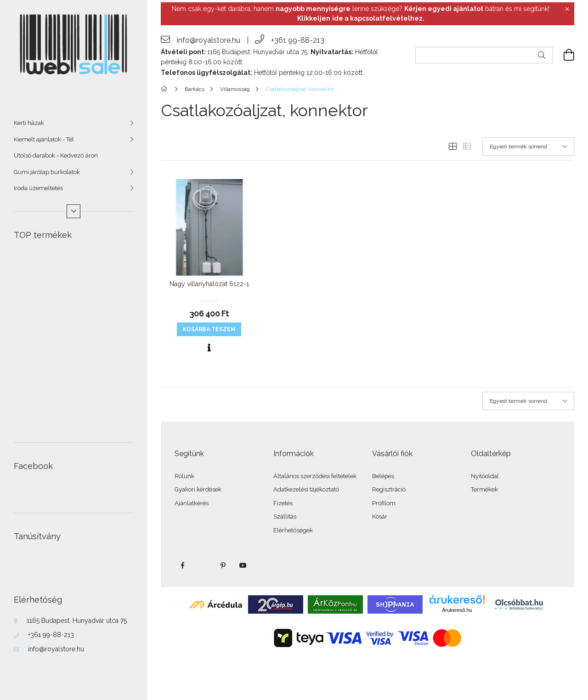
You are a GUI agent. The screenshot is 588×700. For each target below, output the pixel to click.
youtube (243, 565)
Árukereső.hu (457, 610)
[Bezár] (567, 9)
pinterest (223, 565)
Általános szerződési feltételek (315, 476)
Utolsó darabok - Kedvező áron (56, 155)
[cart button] (564, 55)
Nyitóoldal (485, 476)
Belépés (383, 476)
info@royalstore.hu (56, 649)
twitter (203, 565)
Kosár (380, 517)
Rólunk (184, 476)
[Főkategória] (166, 89)
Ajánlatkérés (192, 503)
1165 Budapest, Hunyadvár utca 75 (77, 621)
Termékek (484, 489)
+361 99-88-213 (51, 635)
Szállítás (285, 517)
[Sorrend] (528, 147)
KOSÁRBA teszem (209, 329)
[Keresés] (542, 55)
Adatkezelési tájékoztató (306, 489)
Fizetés (283, 503)
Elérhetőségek (293, 530)
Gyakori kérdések (198, 489)
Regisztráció (389, 489)
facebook (182, 565)
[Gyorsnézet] (209, 348)
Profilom (384, 503)
